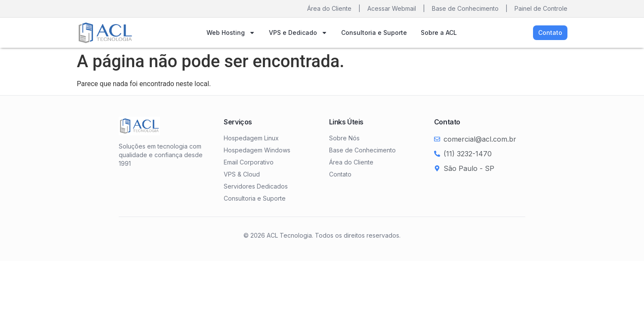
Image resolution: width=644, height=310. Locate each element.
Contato (340, 174)
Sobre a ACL (439, 33)
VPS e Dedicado (298, 33)
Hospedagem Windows (257, 150)
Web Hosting (231, 33)
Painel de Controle (541, 8)
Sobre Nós (344, 138)
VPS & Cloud (242, 174)
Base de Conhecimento (465, 8)
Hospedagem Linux (251, 138)
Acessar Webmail (392, 8)
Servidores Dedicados (256, 186)
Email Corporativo (249, 162)
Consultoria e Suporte (374, 33)
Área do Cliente (329, 8)
